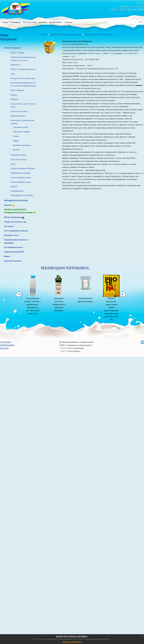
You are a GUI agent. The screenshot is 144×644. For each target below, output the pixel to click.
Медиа (7, 256)
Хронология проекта (13, 261)
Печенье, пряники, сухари (21, 182)
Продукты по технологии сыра (23, 78)
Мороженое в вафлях (22, 132)
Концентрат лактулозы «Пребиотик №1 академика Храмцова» (59, 304)
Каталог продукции (12, 48)
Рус (138, 3)
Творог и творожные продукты (23, 69)
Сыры (13, 74)
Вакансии (69, 22)
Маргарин (15, 99)
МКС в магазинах (30, 22)
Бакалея (14, 186)
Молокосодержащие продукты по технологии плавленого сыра (23, 84)
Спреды (14, 95)
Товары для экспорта (13, 222)
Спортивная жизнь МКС (14, 252)
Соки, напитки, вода (19, 159)
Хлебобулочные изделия (21, 173)
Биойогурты (15, 65)
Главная (5, 22)
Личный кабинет (56, 22)
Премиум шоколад (18, 116)
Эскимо (16, 136)
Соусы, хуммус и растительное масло (23, 105)
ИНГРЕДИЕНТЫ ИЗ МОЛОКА (22, 195)
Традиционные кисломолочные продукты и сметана (23, 59)
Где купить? (9, 226)
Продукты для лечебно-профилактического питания (20, 211)
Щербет (16, 141)
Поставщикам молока (13, 247)
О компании (16, 22)
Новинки (8, 205)
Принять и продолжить (72, 642)
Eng (143, 3)
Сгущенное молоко (18, 155)
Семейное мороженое (22, 145)
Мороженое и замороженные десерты (22, 122)
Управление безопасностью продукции (16, 241)
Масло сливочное (18, 90)
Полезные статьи (11, 235)
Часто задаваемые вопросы (16, 231)
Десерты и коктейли (19, 111)
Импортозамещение (13, 217)
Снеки (13, 164)
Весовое (16, 150)
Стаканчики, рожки (21, 127)
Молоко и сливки (17, 53)
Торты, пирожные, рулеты (21, 177)
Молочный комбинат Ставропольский (16, 9)
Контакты (43, 22)
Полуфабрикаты (17, 191)
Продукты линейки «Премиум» (23, 168)
